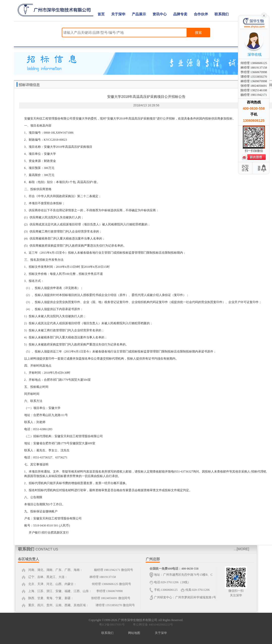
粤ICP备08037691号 (112, 625)
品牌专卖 (180, 14)
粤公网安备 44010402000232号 (152, 625)
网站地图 (134, 633)
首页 (101, 14)
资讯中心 (160, 14)
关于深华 (118, 14)
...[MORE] (241, 549)
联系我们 (222, 14)
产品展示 (139, 14)
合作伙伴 (201, 14)
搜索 (198, 33)
